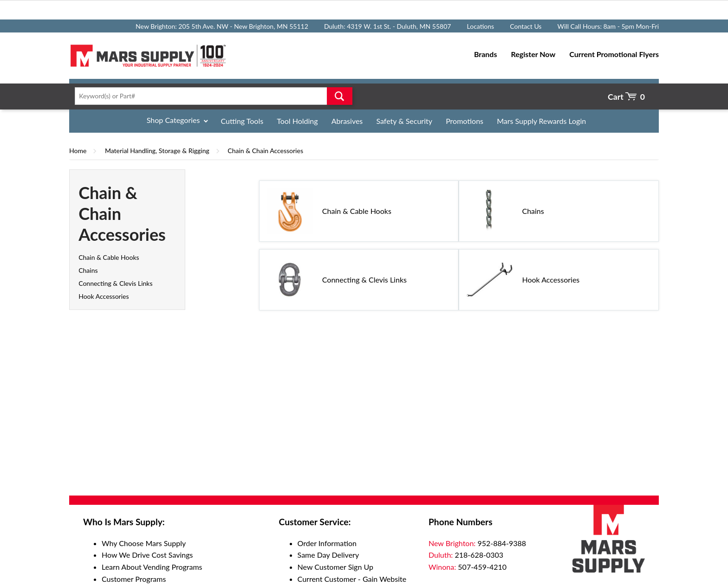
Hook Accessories (104, 296)
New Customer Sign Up (335, 567)
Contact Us (526, 26)
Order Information (327, 543)
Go (340, 96)
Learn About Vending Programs (152, 567)
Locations (481, 26)
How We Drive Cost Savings (147, 555)
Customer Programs (134, 579)
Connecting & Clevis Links (115, 283)
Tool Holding (297, 121)
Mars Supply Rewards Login (541, 121)
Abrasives (347, 121)
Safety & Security (404, 121)
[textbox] (211, 96)
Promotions (465, 121)
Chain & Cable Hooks (109, 257)
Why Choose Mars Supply (144, 543)
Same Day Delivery (328, 555)
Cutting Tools (242, 121)
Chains (88, 270)
